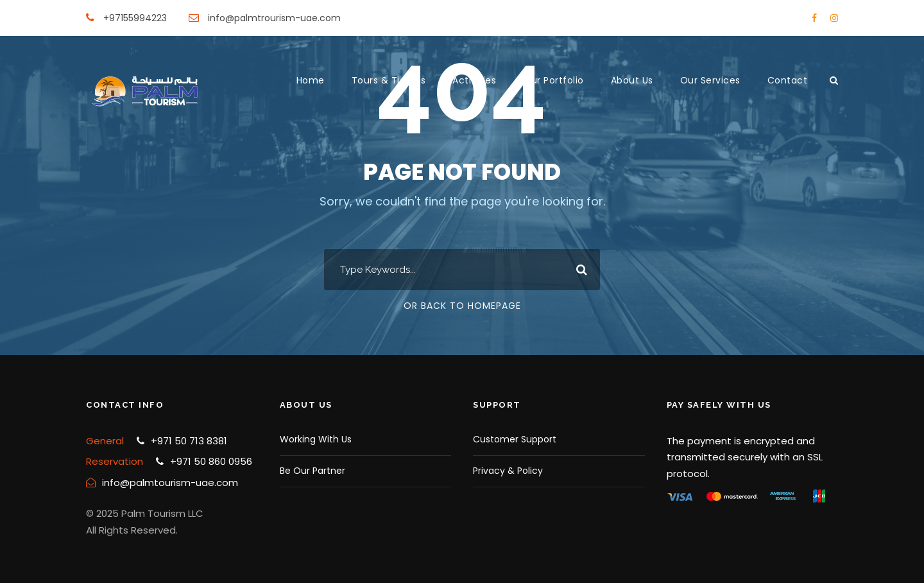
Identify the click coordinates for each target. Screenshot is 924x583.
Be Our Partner (312, 471)
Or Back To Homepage (462, 306)
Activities (474, 80)
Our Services (710, 80)
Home (311, 80)
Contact (788, 80)
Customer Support (515, 439)
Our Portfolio (553, 80)
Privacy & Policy (508, 471)
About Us (632, 80)
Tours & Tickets (389, 80)
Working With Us (316, 439)
